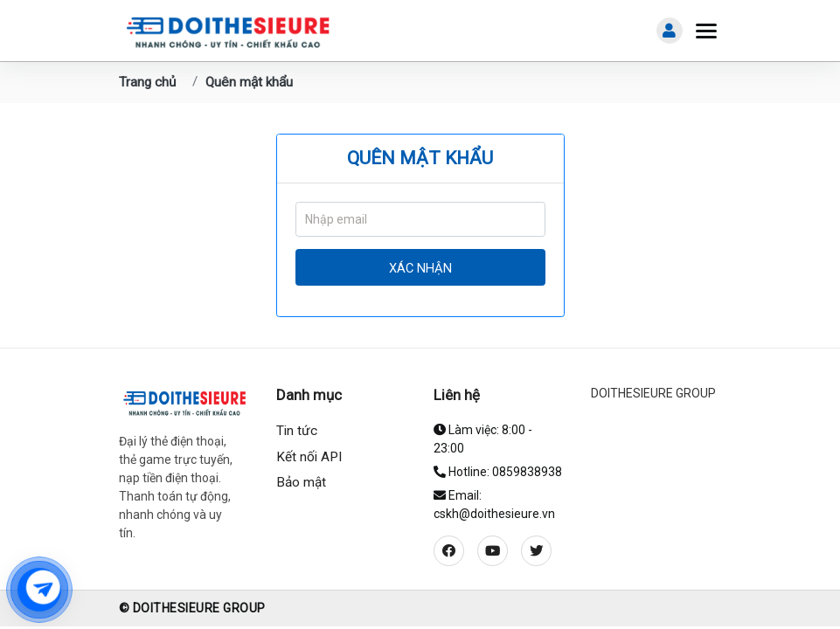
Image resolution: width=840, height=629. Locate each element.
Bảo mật (301, 482)
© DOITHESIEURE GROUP (192, 608)
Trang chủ (147, 82)
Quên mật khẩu (249, 82)
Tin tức (297, 431)
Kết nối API (309, 457)
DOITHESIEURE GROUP (653, 393)
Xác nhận (420, 268)
